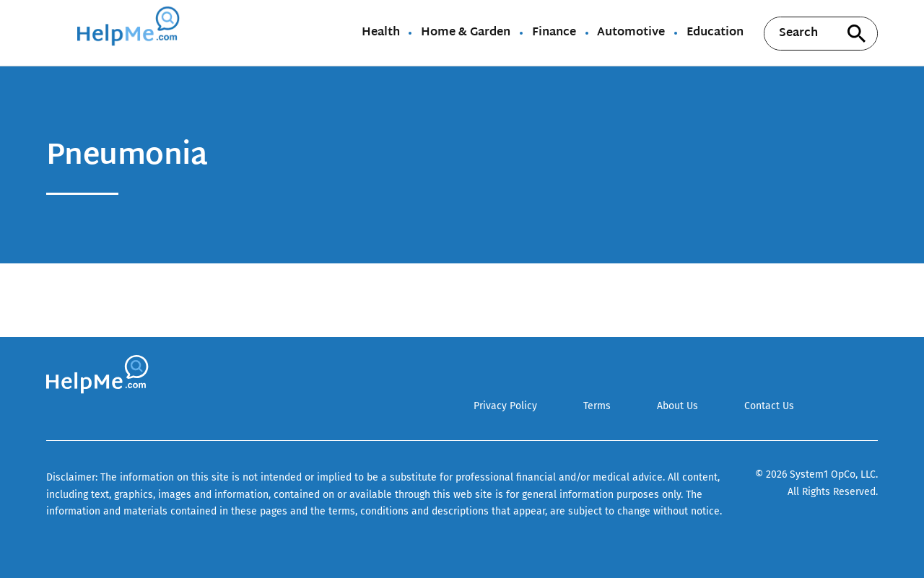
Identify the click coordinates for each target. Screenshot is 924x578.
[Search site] (856, 34)
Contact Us (769, 406)
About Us (677, 406)
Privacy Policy (505, 406)
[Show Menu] (56, 32)
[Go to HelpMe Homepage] (131, 33)
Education (715, 33)
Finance (554, 33)
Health (381, 33)
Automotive (631, 33)
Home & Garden (466, 33)
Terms (597, 406)
